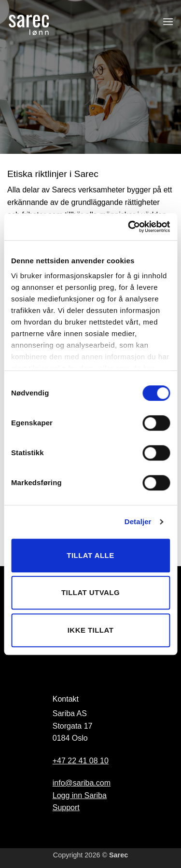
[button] (168, 21)
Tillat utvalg (90, 592)
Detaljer (138, 522)
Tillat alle (90, 555)
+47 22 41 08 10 (81, 761)
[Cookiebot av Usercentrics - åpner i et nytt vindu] (129, 227)
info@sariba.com (82, 783)
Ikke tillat (91, 630)
